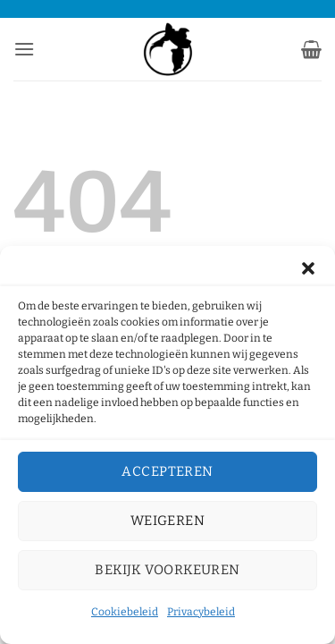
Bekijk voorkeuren (167, 570)
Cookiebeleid (125, 612)
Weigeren (168, 521)
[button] (308, 268)
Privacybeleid (201, 612)
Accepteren (167, 471)
